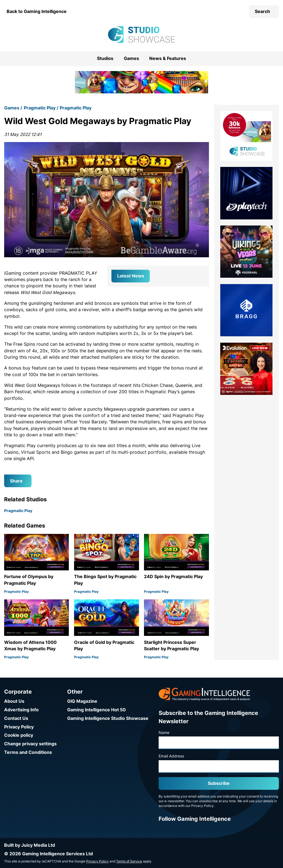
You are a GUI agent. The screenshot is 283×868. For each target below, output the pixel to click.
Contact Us (16, 718)
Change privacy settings (30, 744)
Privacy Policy (19, 727)
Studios (105, 58)
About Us (14, 701)
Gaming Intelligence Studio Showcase (108, 718)
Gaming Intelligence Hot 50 (96, 710)
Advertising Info (21, 710)
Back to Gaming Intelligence (37, 11)
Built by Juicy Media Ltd (30, 845)
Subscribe (219, 783)
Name (164, 733)
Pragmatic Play (40, 108)
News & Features (168, 58)
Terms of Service (129, 861)
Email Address (171, 756)
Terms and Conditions (28, 752)
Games (131, 58)
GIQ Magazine (82, 701)
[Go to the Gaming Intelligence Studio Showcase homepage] (141, 35)
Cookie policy (19, 735)
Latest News (131, 276)
